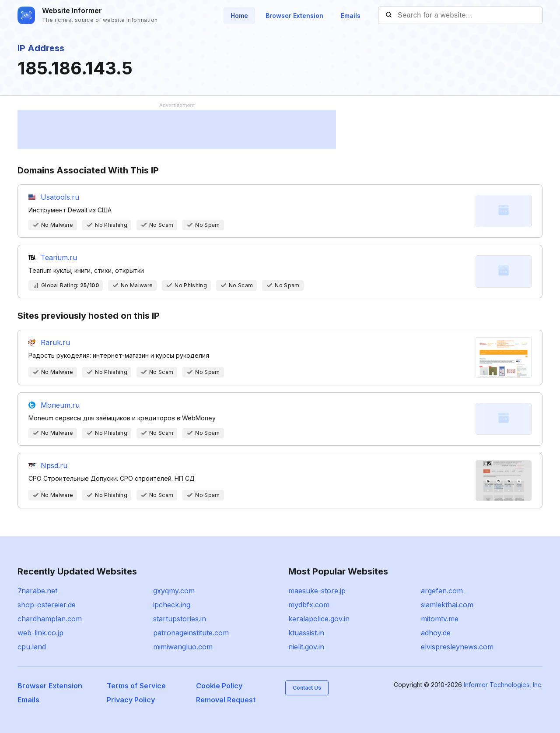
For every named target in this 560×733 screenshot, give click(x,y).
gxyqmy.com (174, 591)
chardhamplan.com (50, 619)
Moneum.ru (60, 405)
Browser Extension (294, 16)
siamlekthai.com (447, 605)
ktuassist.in (306, 633)
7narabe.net (37, 591)
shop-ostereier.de (47, 605)
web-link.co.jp (40, 633)
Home (239, 16)
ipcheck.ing (172, 605)
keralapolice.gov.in (319, 619)
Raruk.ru (55, 342)
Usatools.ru (60, 197)
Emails (351, 16)
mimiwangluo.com (183, 647)
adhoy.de (436, 633)
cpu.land (32, 647)
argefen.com (442, 591)
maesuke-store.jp (317, 591)
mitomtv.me (440, 619)
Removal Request (226, 700)
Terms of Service (136, 686)
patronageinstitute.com (191, 633)
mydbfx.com (309, 605)
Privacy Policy (131, 700)
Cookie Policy (219, 686)
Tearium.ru (59, 257)
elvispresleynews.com (457, 647)
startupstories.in (180, 619)
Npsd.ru (54, 465)
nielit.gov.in (306, 647)
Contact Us (307, 688)
